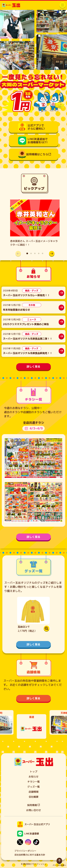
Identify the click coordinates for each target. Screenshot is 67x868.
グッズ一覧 (34, 787)
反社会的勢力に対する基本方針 (30, 855)
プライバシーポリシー (25, 851)
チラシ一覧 (34, 782)
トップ (34, 772)
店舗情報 (34, 792)
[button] (52, 254)
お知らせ (34, 777)
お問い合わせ (34, 810)
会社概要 (34, 797)
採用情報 (33, 805)
